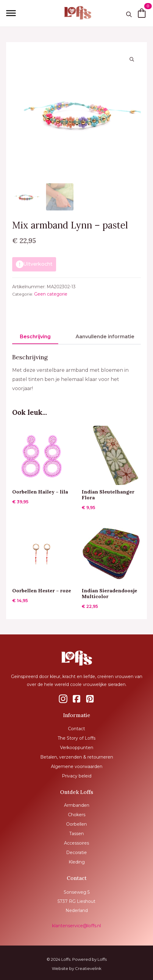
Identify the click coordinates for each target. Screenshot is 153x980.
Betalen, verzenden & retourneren (77, 757)
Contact (76, 729)
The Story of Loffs (76, 738)
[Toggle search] (129, 14)
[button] (132, 59)
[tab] (35, 337)
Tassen (76, 834)
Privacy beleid (77, 776)
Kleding (77, 862)
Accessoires (76, 843)
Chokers (77, 815)
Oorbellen (76, 824)
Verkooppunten (77, 748)
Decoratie (76, 853)
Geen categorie (51, 294)
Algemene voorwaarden (77, 766)
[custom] (63, 699)
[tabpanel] (76, 373)
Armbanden (77, 805)
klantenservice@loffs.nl (76, 926)
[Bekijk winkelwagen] (142, 13)
